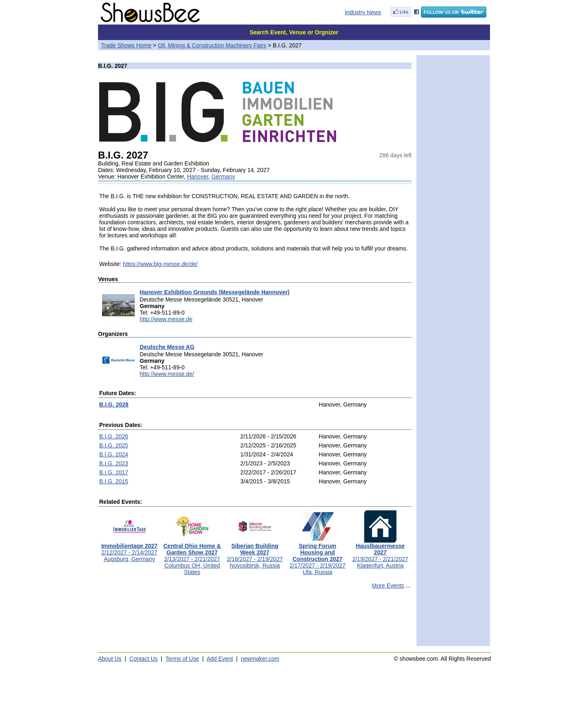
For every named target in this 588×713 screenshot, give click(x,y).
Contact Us (144, 659)
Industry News (363, 12)
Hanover (198, 177)
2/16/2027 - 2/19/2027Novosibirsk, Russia (255, 553)
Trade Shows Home (126, 45)
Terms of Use (182, 659)
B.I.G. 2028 (114, 405)
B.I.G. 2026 (114, 436)
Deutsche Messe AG (167, 347)
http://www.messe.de (166, 319)
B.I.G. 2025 (114, 445)
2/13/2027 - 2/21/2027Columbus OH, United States (192, 556)
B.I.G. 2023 (114, 463)
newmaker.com (260, 659)
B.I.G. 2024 (114, 454)
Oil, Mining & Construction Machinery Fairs (212, 45)
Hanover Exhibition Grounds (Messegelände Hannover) (215, 292)
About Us (110, 659)
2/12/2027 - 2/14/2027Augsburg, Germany (129, 550)
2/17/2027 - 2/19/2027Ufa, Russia (317, 556)
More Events (388, 586)
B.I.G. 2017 (114, 472)
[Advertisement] (255, 621)
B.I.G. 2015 (114, 481)
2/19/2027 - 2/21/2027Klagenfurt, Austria (380, 553)
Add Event (220, 659)
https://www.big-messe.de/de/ (160, 264)
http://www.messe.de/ (167, 374)
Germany (223, 177)
